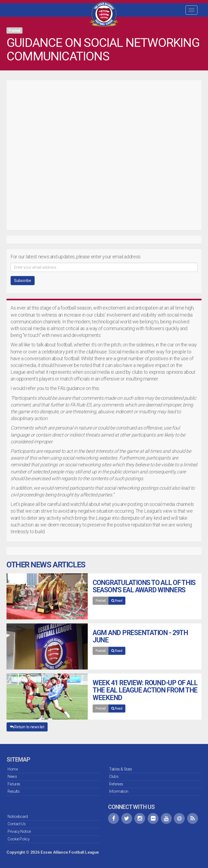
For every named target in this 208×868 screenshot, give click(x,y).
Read (117, 601)
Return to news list (27, 727)
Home (13, 769)
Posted (101, 601)
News (12, 776)
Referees (116, 784)
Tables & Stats (121, 769)
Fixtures (14, 784)
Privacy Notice (19, 831)
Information (119, 791)
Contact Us (17, 824)
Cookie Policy (19, 839)
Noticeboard (18, 817)
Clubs (114, 776)
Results (14, 791)
